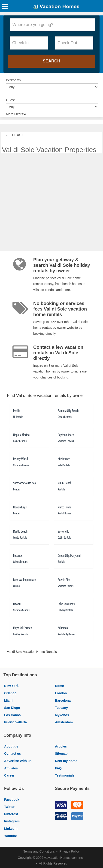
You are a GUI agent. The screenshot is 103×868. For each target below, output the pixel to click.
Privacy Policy (69, 851)
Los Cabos (12, 715)
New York (11, 686)
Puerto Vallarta (15, 722)
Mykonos (62, 715)
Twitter (9, 807)
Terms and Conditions (39, 851)
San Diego (12, 708)
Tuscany (61, 708)
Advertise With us (18, 761)
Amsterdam (64, 722)
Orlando (10, 693)
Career (9, 775)
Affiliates (11, 768)
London (61, 693)
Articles (61, 746)
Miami (9, 701)
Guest (10, 100)
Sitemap (61, 754)
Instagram (12, 821)
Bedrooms (13, 80)
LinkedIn (11, 829)
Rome (59, 686)
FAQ (58, 768)
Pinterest (11, 814)
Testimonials (65, 775)
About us (11, 746)
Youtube (11, 836)
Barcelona (63, 701)
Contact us (12, 754)
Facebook (12, 800)
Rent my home (66, 761)
